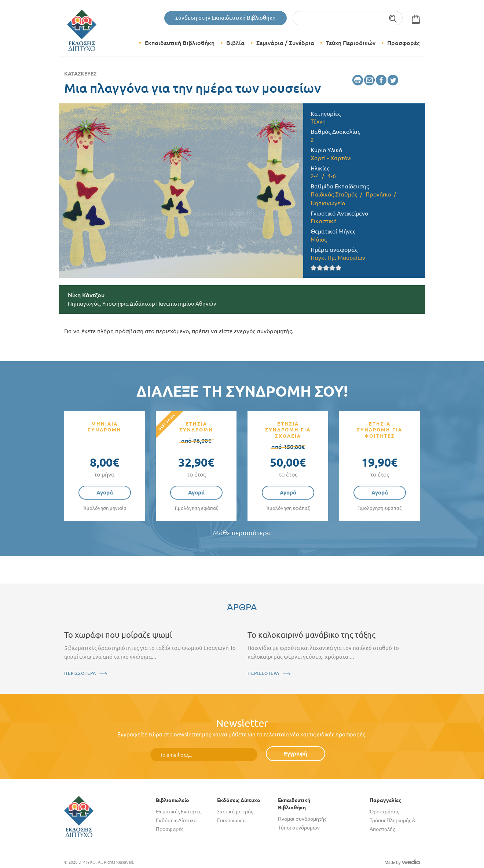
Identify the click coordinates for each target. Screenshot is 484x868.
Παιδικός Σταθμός (334, 194)
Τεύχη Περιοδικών (351, 43)
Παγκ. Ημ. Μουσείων (338, 258)
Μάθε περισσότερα (242, 533)
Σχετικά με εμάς (235, 812)
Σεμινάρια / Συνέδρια (285, 43)
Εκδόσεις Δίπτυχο (176, 820)
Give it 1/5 (314, 268)
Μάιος (319, 239)
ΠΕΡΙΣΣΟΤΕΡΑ (80, 673)
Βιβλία (235, 43)
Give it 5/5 (339, 268)
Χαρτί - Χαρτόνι (331, 158)
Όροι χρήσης (384, 812)
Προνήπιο (378, 194)
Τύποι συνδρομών (299, 828)
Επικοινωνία (231, 820)
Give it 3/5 (326, 268)
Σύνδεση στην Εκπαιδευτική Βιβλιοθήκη (225, 18)
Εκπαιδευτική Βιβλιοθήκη (180, 43)
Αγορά (105, 492)
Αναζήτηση (393, 18)
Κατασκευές (80, 74)
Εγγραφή (296, 753)
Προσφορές (403, 43)
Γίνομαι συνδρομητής (302, 819)
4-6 (332, 176)
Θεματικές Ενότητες (179, 812)
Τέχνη (318, 121)
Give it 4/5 (332, 268)
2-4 (315, 176)
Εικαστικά (324, 221)
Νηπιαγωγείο (328, 203)
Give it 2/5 (320, 268)
